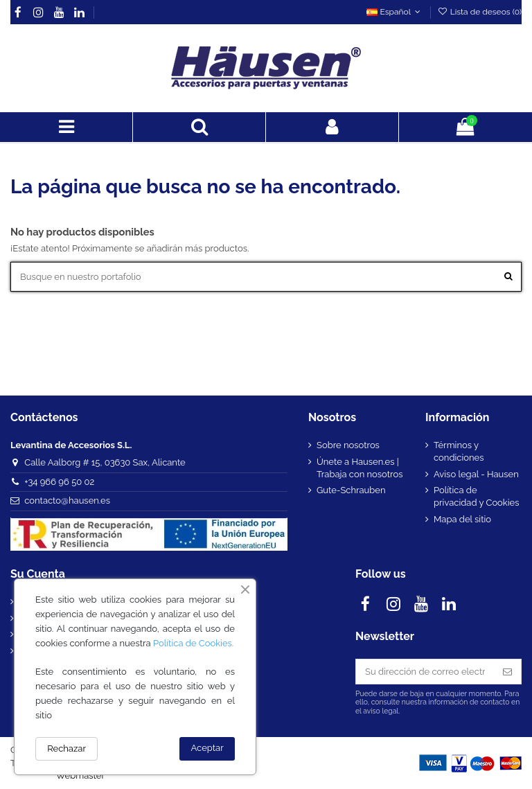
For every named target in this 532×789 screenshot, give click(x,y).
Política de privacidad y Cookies (476, 496)
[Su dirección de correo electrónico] (425, 672)
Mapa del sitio (462, 519)
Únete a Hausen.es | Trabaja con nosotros (360, 468)
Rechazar (66, 748)
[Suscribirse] (507, 672)
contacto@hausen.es (67, 500)
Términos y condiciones (459, 451)
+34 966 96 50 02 (59, 482)
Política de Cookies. (193, 643)
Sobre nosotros (348, 445)
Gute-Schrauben (351, 490)
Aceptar (207, 748)
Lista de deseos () (479, 12)
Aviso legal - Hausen (476, 474)
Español (395, 12)
